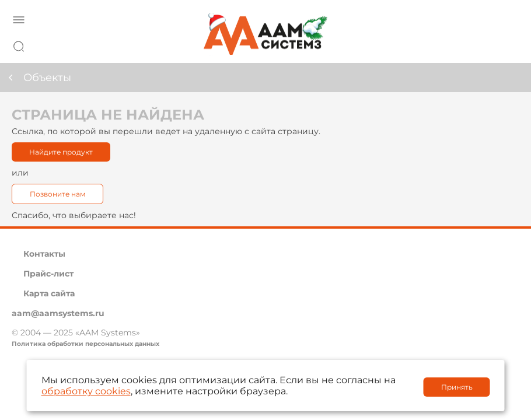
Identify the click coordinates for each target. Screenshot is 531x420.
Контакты (44, 254)
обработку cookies (86, 391)
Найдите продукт (61, 152)
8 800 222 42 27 (507, 44)
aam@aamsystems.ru (58, 313)
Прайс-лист (48, 274)
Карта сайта (49, 293)
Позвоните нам (57, 194)
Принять (457, 387)
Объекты (47, 78)
